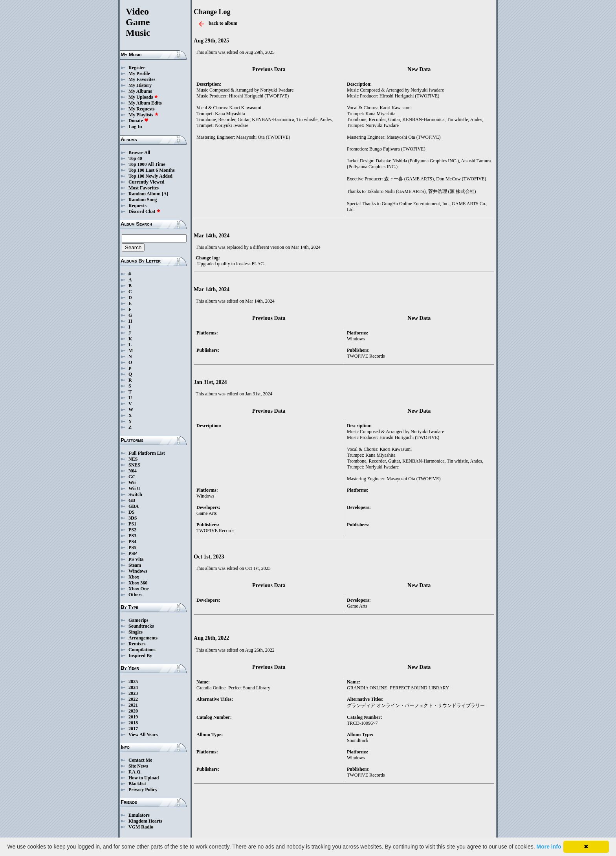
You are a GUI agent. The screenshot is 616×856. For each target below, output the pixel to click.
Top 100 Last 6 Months (152, 170)
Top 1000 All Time (147, 164)
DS (131, 512)
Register (137, 68)
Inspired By (140, 656)
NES (133, 459)
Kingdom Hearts (145, 821)
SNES (134, 465)
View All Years (143, 735)
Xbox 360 (138, 583)
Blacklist (137, 784)
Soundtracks (141, 626)
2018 (133, 723)
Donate (138, 121)
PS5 (132, 547)
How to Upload (144, 778)
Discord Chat (145, 211)
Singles (136, 632)
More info (549, 847)
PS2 (132, 530)
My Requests (141, 109)
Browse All (139, 152)
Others (135, 595)
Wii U (134, 489)
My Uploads (143, 97)
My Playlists (144, 115)
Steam (135, 565)
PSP (133, 553)
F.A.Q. (135, 772)
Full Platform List (147, 453)
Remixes (137, 644)
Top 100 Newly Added (150, 176)
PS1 (132, 524)
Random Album (145, 194)
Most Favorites (144, 188)
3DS (133, 518)
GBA (134, 506)
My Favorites (142, 79)
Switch (135, 494)
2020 (133, 711)
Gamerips (138, 620)
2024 (133, 687)
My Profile (139, 73)
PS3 (132, 536)
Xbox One (139, 589)
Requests (137, 206)
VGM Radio (141, 827)
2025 (133, 681)
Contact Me (140, 760)
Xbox (134, 577)
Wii (132, 483)
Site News (138, 766)
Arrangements (143, 638)
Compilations (142, 650)
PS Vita (136, 559)
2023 (133, 693)
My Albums (140, 91)
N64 (133, 471)
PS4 (132, 542)
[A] (165, 194)
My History (140, 85)
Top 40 (135, 158)
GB (132, 500)
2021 (133, 705)
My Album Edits (145, 103)
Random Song (143, 200)
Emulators (139, 815)
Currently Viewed (146, 182)
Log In (135, 127)
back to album (223, 23)
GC (132, 477)
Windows (138, 571)
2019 (133, 717)
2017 (133, 729)
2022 (133, 699)
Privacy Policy (143, 790)
